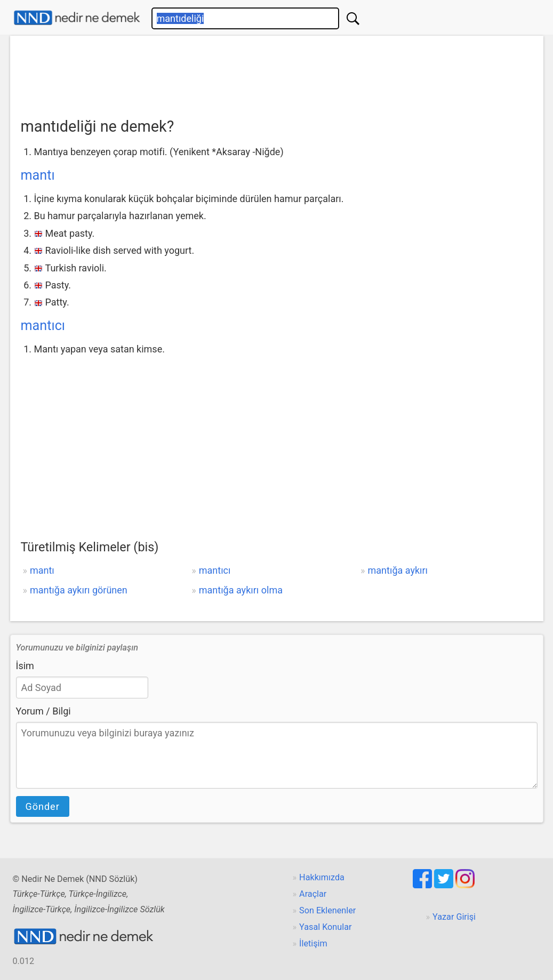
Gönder (43, 806)
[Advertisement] (277, 73)
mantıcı (43, 326)
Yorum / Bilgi (43, 711)
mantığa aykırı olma (241, 590)
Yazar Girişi (454, 917)
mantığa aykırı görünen (79, 590)
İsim (25, 666)
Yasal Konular (325, 927)
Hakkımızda (322, 877)
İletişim (313, 943)
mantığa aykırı (398, 570)
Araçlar (313, 894)
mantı (38, 175)
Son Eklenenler (327, 910)
